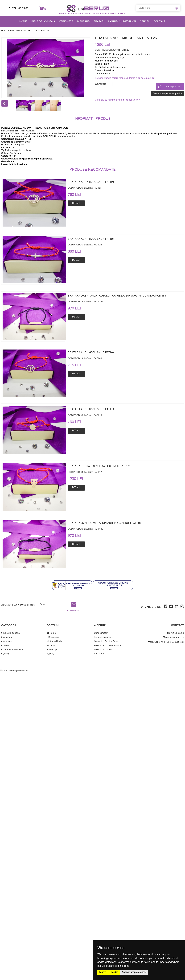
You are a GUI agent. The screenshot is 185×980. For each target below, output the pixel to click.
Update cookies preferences (14, 671)
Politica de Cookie (102, 650)
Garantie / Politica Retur (105, 641)
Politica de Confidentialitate (107, 645)
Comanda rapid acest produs (168, 94)
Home (23, 22)
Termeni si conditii (103, 637)
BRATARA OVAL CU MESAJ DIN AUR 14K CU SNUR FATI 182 (105, 523)
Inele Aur (83, 22)
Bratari (99, 22)
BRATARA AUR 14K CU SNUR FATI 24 (91, 239)
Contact (159, 22)
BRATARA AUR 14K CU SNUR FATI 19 (91, 409)
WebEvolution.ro (176, 664)
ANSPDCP (99, 653)
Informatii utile (55, 641)
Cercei (144, 22)
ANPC (51, 654)
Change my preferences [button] (134, 972)
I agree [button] (103, 972)
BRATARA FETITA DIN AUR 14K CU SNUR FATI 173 (99, 466)
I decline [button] (114, 972)
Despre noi (53, 637)
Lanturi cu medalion (122, 22)
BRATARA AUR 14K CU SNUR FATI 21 (91, 182)
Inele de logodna (43, 22)
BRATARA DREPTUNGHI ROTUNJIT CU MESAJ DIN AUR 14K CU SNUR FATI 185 (117, 296)
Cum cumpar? (101, 633)
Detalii (76, 203)
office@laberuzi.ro (173, 637)
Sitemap (52, 650)
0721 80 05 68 (19, 8)
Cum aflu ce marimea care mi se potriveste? (117, 100)
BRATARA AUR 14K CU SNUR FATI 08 (91, 353)
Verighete (66, 22)
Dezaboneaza (73, 611)
